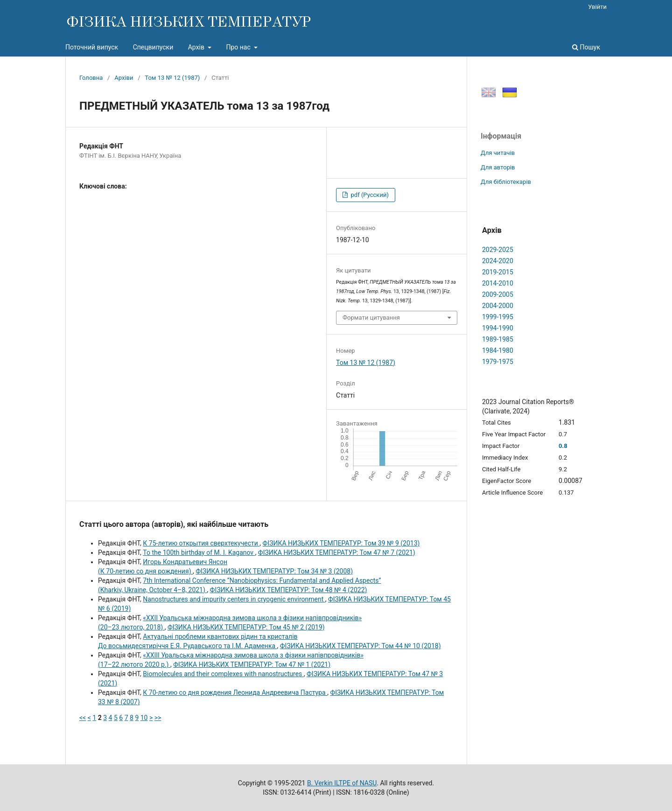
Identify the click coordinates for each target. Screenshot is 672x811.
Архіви (124, 78)
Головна (91, 78)
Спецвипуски (153, 47)
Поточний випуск (92, 47)
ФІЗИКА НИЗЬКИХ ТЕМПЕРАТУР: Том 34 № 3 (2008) (274, 571)
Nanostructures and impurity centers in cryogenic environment (234, 599)
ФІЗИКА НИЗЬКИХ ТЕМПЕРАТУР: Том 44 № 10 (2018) (360, 646)
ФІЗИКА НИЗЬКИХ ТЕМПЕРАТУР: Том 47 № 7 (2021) (337, 552)
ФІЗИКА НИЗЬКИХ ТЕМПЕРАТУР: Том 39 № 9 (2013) (341, 543)
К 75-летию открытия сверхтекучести (201, 543)
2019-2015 (498, 272)
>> (158, 718)
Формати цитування (371, 318)
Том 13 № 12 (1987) (172, 78)
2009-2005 (498, 294)
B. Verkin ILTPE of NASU (342, 783)
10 (144, 718)
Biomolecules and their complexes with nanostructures (223, 674)
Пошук (586, 47)
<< (83, 718)
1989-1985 (498, 339)
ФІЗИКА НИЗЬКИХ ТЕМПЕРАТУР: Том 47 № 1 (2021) (252, 664)
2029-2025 (498, 250)
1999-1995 (498, 317)
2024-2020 (498, 261)
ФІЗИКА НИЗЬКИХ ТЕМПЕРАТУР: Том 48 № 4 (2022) (289, 590)
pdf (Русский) (369, 195)
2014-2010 (498, 283)
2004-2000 (498, 306)
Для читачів (498, 153)
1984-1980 (498, 350)
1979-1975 (498, 362)
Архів (197, 47)
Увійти (597, 7)
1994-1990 (498, 328)
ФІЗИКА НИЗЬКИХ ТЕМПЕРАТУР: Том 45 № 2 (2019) (246, 627)
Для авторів (498, 167)
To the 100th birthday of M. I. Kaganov (199, 552)
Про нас (239, 47)
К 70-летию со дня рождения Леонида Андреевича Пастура (235, 692)
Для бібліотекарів (506, 182)
